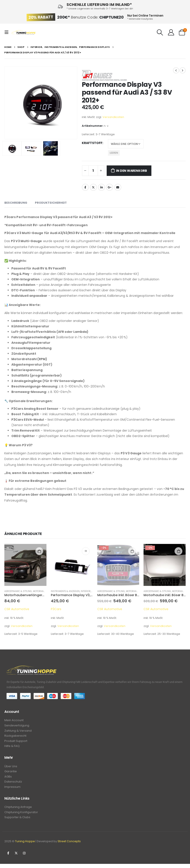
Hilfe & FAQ (12, 748)
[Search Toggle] (160, 32)
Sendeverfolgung (17, 726)
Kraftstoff (92, 143)
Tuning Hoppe (25, 845)
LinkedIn (101, 187)
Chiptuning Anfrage (18, 810)
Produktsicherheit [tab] (51, 203)
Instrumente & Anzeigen (65, 591)
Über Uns (11, 768)
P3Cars (56, 609)
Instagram (24, 857)
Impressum (12, 790)
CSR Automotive (17, 609)
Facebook (85, 187)
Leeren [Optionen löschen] (114, 153)
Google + (110, 187)
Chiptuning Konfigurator (21, 816)
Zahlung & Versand (18, 731)
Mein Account (14, 720)
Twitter (93, 187)
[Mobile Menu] (8, 32)
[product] (25, 565)
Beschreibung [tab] (16, 203)
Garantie (11, 774)
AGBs (8, 779)
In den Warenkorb (132, 171)
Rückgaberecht (15, 737)
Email (118, 187)
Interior (86, 591)
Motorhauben (134, 591)
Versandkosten (113, 117)
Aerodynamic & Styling (18, 591)
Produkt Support (16, 742)
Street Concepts (69, 845)
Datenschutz (13, 785)
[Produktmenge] (93, 171)
